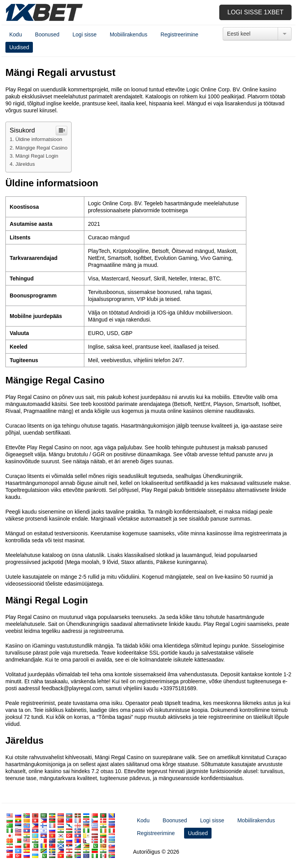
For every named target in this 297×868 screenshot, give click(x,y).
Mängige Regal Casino (42, 148)
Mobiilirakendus (129, 34)
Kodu (16, 34)
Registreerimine (179, 34)
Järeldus (25, 164)
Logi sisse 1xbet (255, 12)
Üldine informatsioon (39, 139)
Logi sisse (85, 34)
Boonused (47, 34)
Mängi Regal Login (37, 156)
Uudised (19, 47)
